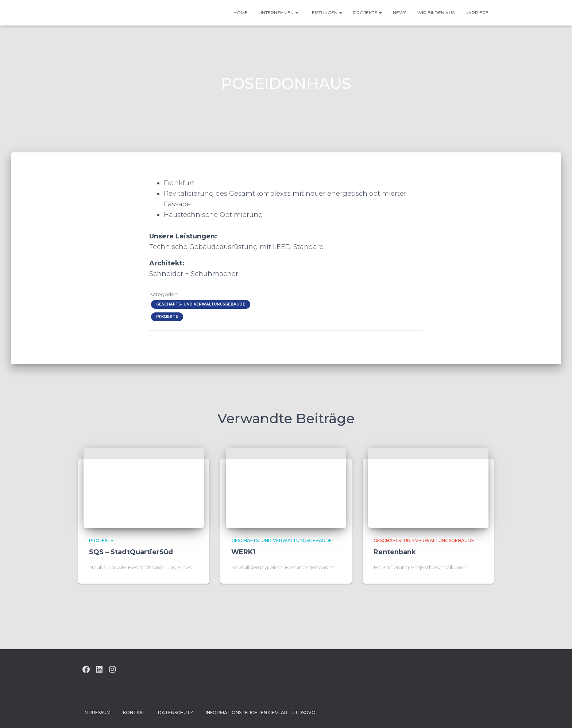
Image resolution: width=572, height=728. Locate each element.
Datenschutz (176, 713)
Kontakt (134, 713)
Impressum (97, 713)
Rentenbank (395, 552)
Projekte (368, 13)
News (400, 13)
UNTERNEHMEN (279, 13)
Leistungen (326, 13)
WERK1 (243, 552)
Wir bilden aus (436, 13)
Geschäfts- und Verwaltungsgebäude (201, 304)
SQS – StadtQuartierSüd (131, 552)
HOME (241, 13)
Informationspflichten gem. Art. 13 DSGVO (261, 713)
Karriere (477, 13)
